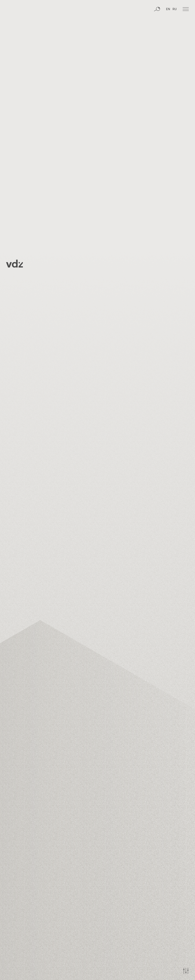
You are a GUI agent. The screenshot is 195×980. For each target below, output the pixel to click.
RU (175, 25)
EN (168, 25)
